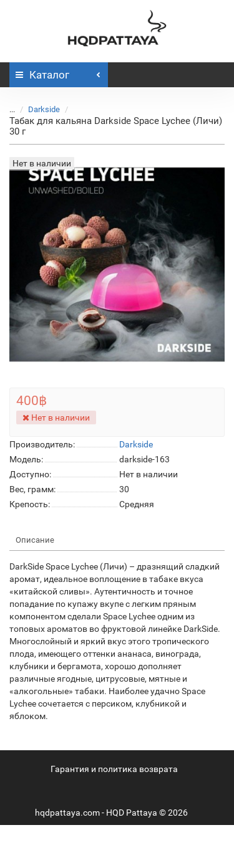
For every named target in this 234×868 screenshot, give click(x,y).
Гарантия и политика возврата (114, 769)
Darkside (44, 109)
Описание (35, 540)
